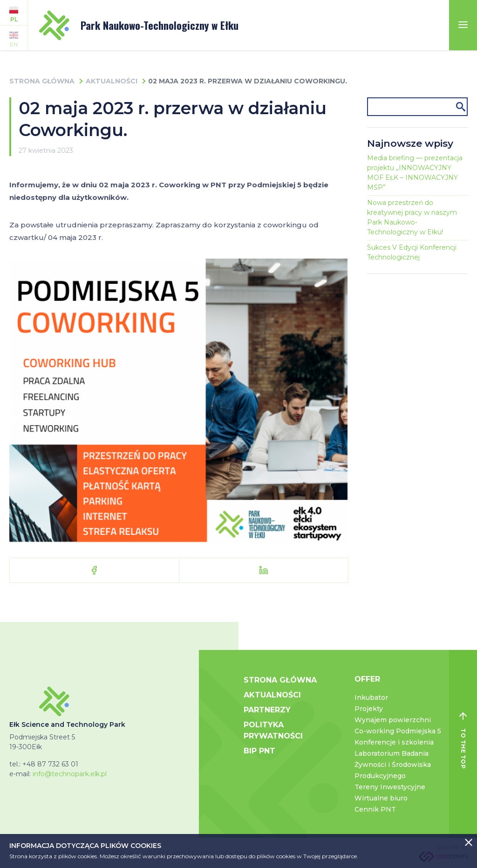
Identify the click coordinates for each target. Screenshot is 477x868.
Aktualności (112, 81)
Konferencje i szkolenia (394, 742)
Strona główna (42, 81)
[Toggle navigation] (463, 25)
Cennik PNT (375, 809)
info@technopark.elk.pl (70, 774)
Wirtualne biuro (381, 798)
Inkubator (371, 697)
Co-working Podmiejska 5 (398, 731)
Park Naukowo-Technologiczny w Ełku (139, 25)
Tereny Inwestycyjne (390, 787)
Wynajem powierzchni (393, 720)
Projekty (369, 709)
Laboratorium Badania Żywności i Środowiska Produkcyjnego (393, 765)
